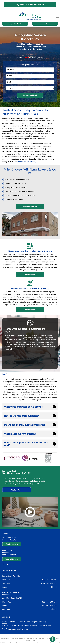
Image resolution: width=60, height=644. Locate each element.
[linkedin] (8, 564)
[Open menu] (58, 16)
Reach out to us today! (27, 162)
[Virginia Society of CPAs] (12, 458)
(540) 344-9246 (9, 555)
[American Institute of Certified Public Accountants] (30, 458)
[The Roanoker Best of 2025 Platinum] (48, 458)
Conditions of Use (32, 639)
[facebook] (4, 564)
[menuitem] (6, 622)
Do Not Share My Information (18, 639)
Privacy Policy (5, 639)
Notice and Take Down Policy (46, 639)
